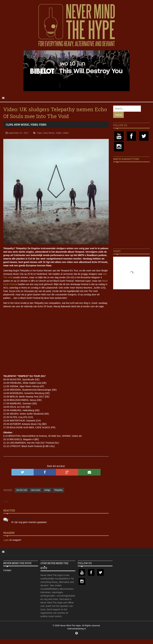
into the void (22, 490)
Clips (9, 125)
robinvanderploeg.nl (76, 629)
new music (36, 490)
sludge (47, 490)
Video (34, 125)
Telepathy (58, 490)
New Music (22, 125)
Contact (7, 570)
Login (6, 540)
